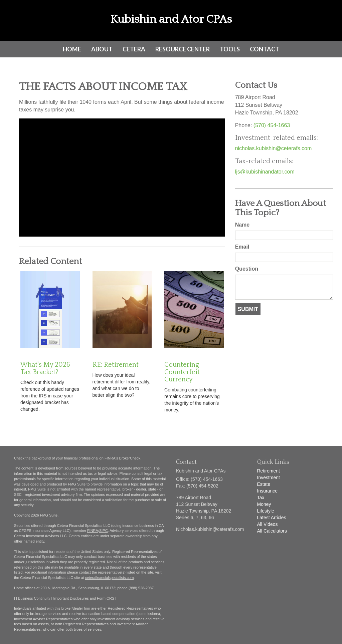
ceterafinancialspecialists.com (110, 578)
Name (242, 225)
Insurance (267, 491)
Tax (261, 498)
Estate (264, 484)
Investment (269, 477)
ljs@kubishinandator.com (265, 172)
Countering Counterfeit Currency (182, 372)
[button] (102, 49)
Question (247, 269)
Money (264, 504)
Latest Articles (272, 518)
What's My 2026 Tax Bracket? (45, 368)
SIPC (104, 531)
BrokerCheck (130, 458)
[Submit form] (248, 309)
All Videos (268, 524)
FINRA (93, 531)
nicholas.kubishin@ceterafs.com (274, 148)
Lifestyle (266, 511)
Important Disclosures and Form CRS (84, 598)
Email (242, 247)
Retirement (269, 471)
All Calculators (272, 531)
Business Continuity (34, 598)
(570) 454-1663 (272, 125)
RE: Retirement (116, 365)
